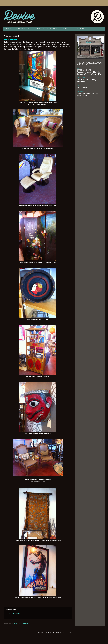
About (66, 29)
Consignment (23, 29)
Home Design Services (46, 29)
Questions (79, 29)
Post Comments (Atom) (23, 623)
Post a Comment (15, 613)
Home (8, 29)
